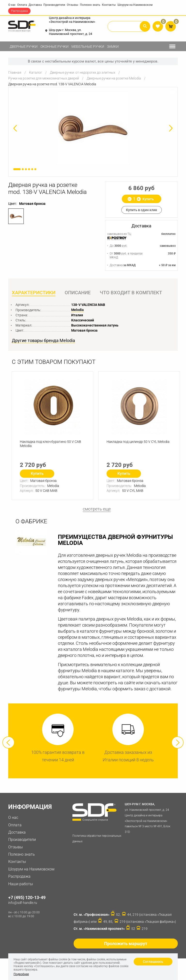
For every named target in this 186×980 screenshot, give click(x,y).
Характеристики (34, 293)
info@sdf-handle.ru (23, 903)
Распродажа (19, 11)
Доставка (35, 5)
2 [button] (23, 169)
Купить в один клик (142, 210)
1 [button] (17, 169)
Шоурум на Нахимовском (135, 5)
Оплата (22, 5)
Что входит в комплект (131, 293)
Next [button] (178, 743)
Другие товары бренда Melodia (43, 341)
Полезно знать (90, 5)
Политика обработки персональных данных (97, 839)
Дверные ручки (24, 47)
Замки (113, 47)
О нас (12, 5)
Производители (54, 5)
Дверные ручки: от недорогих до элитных (83, 72)
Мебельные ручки (88, 47)
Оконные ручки (54, 47)
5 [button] (32, 169)
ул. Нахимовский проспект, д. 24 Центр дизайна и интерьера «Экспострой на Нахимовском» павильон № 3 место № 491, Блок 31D (150, 818)
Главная (15, 72)
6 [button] (35, 169)
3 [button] (26, 169)
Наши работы (21, 884)
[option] (93, 128)
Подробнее (21, 974)
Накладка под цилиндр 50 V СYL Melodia (138, 442)
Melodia (77, 310)
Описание (78, 293)
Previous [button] (8, 743)
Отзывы (73, 5)
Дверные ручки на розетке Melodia (114, 78)
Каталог (36, 72)
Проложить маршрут (126, 944)
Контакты (109, 5)
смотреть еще (97, 509)
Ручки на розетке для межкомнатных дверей (44, 78)
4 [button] (29, 169)
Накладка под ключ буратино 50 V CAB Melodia (51, 444)
